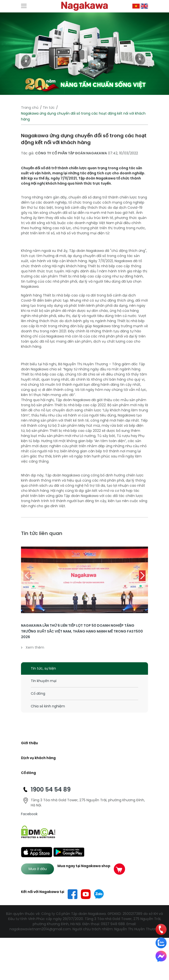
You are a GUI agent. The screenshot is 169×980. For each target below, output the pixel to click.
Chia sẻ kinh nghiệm (48, 706)
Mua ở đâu (38, 869)
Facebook (29, 814)
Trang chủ (30, 108)
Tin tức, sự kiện (43, 668)
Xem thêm (33, 647)
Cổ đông (38, 693)
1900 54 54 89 (51, 789)
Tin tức (49, 108)
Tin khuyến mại (44, 681)
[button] (142, 576)
